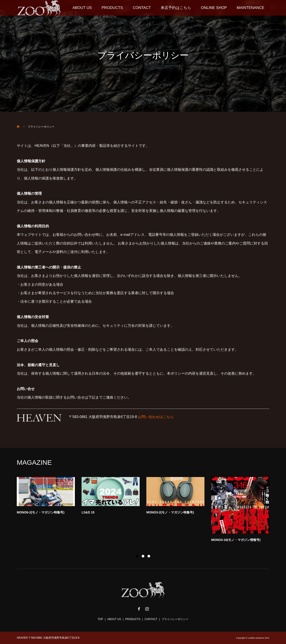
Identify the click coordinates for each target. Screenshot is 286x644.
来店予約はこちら (176, 8)
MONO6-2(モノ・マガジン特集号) (41, 512)
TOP (100, 619)
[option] (146, 511)
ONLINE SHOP (214, 8)
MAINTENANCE (250, 8)
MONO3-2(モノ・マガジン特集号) (170, 512)
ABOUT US (82, 8)
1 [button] (137, 556)
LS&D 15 (88, 512)
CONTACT (142, 8)
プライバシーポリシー (175, 619)
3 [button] (149, 556)
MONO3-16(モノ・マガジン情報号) (236, 540)
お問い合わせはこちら (156, 417)
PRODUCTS (112, 8)
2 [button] (143, 556)
